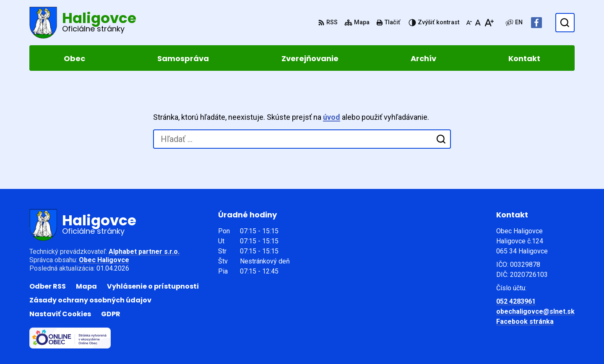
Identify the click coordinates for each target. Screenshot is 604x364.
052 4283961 (516, 301)
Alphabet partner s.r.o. (144, 252)
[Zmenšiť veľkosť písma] (469, 23)
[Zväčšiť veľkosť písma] (489, 23)
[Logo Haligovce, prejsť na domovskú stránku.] (83, 23)
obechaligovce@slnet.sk (535, 311)
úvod (332, 117)
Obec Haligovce (104, 260)
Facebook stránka (525, 321)
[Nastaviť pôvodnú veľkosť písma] (478, 23)
